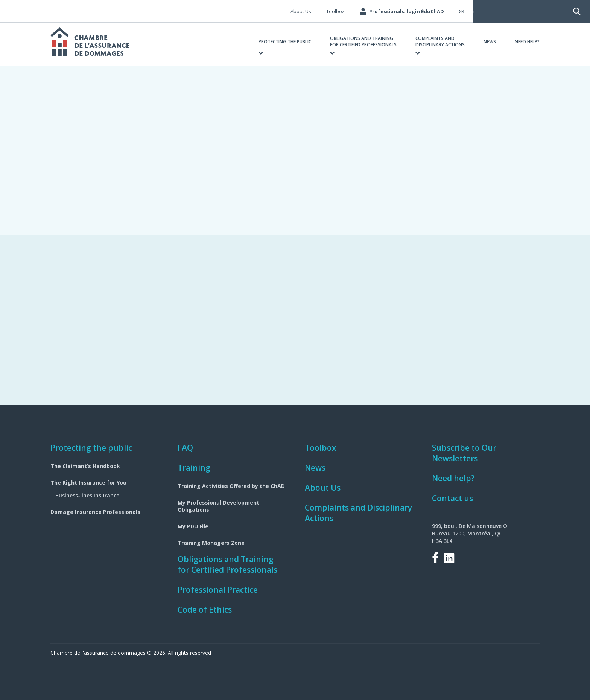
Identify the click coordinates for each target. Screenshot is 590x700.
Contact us (452, 498)
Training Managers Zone (211, 543)
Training (194, 468)
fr (462, 11)
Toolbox (321, 448)
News (315, 468)
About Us (323, 488)
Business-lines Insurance (87, 495)
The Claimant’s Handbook (85, 466)
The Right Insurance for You (88, 483)
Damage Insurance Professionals (95, 512)
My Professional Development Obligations (218, 506)
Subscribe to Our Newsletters (464, 453)
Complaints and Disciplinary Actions (358, 513)
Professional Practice (218, 590)
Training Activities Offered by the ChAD (231, 486)
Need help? (453, 478)
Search (489, 11)
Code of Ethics (205, 610)
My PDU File (193, 526)
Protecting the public (91, 448)
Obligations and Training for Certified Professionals (227, 564)
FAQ (185, 448)
